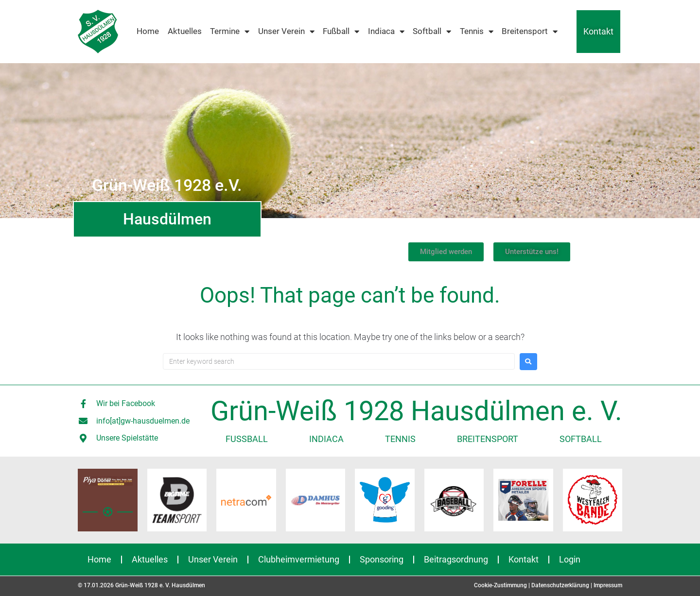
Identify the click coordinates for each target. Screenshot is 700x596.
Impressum (608, 585)
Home (148, 31)
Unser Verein (286, 32)
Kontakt (598, 31)
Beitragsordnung (456, 559)
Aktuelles (185, 31)
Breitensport (530, 32)
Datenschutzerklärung (560, 585)
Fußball (341, 32)
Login (570, 559)
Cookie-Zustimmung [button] (500, 585)
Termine (230, 32)
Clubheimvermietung (299, 559)
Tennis (477, 32)
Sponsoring (382, 559)
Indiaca (386, 32)
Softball (432, 32)
